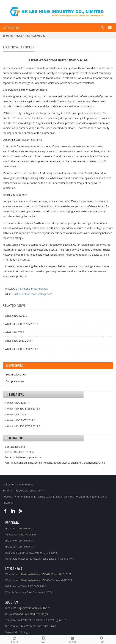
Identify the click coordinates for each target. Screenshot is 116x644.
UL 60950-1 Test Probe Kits (21, 534)
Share (15, 639)
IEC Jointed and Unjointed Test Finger (27, 614)
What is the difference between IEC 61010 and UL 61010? (38, 574)
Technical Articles (35, 36)
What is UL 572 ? (14, 332)
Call (44, 639)
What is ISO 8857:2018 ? (19, 341)
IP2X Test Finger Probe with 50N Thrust (28, 608)
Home (10, 36)
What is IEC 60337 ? (16, 316)
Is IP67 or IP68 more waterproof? (33, 294)
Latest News (14, 568)
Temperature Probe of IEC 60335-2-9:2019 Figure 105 (36, 620)
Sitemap (9, 503)
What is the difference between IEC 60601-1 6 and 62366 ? (39, 580)
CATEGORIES (11, 28)
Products (12, 523)
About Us (12, 602)
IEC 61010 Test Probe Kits (20, 541)
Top (102, 639)
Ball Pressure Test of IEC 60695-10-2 (26, 586)
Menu (73, 639)
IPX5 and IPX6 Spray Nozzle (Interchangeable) (31, 553)
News (20, 36)
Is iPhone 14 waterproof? (34, 289)
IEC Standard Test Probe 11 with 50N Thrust (31, 626)
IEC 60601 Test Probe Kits (20, 528)
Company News (15, 381)
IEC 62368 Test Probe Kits (20, 547)
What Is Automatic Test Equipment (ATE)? (29, 592)
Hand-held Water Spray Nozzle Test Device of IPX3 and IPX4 (40, 559)
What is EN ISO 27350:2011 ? (21, 349)
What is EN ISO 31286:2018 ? (21, 324)
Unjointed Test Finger (18, 632)
